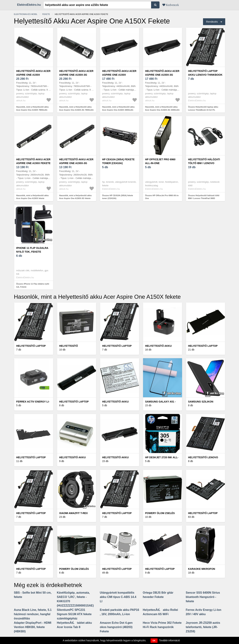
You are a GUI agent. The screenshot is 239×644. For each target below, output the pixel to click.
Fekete (46, 14)
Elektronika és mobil (26, 14)
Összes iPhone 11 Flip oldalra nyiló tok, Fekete (33, 285)
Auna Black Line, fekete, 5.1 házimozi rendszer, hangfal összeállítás (33, 614)
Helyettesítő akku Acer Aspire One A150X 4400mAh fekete (119, 75)
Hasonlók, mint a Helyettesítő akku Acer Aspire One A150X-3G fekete (76, 197)
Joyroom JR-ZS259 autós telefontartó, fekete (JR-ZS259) (203, 627)
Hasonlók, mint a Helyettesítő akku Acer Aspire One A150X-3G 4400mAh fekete (162, 110)
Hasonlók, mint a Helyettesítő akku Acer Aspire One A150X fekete (33, 197)
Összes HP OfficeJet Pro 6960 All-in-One (162, 197)
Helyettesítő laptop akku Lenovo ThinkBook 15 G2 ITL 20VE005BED (205, 75)
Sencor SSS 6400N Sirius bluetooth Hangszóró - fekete (203, 597)
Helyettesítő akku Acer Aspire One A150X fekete (33, 161)
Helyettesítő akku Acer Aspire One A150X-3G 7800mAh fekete (76, 75)
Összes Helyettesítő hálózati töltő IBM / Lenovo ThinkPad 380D (204, 197)
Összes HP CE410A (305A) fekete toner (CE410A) (118, 197)
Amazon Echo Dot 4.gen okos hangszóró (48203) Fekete (116, 627)
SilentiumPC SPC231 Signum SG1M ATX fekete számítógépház (74, 614)
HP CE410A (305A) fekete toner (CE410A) (118, 161)
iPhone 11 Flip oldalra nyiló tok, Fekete (32, 250)
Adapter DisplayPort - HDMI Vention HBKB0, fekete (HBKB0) (33, 627)
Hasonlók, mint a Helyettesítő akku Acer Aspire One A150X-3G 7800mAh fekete (76, 110)
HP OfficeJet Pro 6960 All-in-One (160, 161)
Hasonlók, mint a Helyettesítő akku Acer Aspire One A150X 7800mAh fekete (33, 110)
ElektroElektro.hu (29, 5)
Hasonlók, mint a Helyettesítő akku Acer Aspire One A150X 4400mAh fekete (119, 110)
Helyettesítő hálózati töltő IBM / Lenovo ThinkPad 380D (204, 163)
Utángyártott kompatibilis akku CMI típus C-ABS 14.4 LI (118, 597)
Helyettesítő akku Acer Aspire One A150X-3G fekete (76, 163)
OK (154, 641)
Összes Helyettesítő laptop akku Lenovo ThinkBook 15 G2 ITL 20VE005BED (203, 110)
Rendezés (212, 22)
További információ (169, 640)
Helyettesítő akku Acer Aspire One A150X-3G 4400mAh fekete (162, 75)
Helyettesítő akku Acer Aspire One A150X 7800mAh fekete (33, 75)
